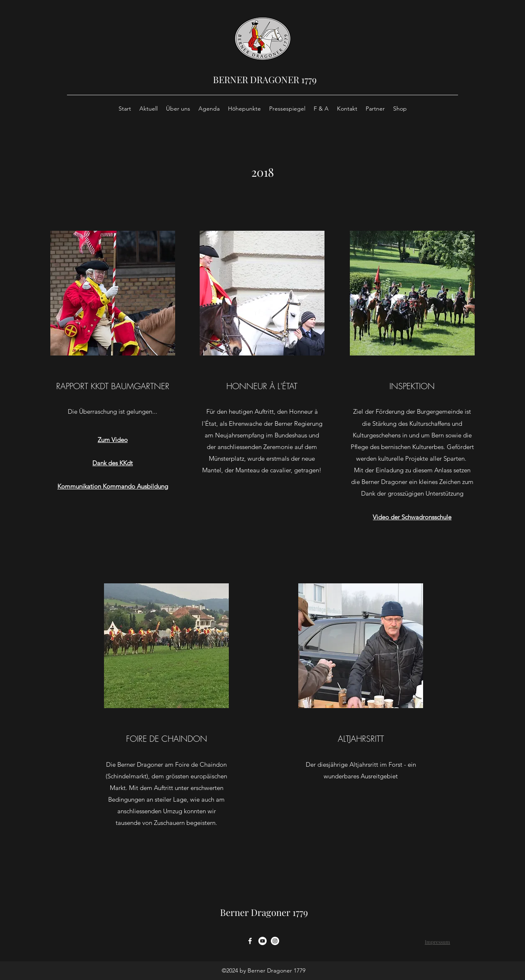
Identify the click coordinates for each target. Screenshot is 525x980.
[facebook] (250, 941)
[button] (113, 293)
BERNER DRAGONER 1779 (265, 79)
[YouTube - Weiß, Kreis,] (262, 941)
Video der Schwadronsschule (412, 517)
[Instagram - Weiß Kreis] (275, 941)
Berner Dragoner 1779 (264, 912)
